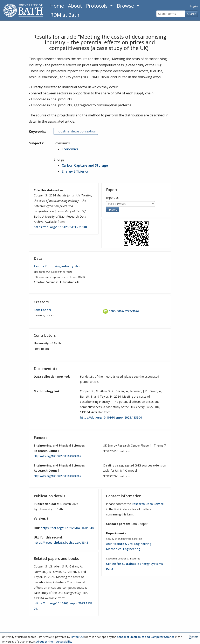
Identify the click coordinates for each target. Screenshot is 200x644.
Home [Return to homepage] (57, 6)
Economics (70, 149)
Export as (112, 198)
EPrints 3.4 (77, 637)
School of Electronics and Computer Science (146, 637)
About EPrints (45, 642)
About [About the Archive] (75, 6)
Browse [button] (126, 6)
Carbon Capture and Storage (85, 165)
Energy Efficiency (75, 171)
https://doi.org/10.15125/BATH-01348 (60, 227)
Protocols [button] (97, 6)
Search (192, 14)
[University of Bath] (23, 10)
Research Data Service (148, 504)
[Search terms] (171, 14)
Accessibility (64, 642)
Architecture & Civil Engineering (129, 544)
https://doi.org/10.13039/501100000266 (57, 456)
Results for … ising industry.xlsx (57, 266)
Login (194, 6)
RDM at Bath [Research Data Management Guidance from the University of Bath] (65, 15)
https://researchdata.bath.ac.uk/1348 (61, 542)
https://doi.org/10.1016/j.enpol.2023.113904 (111, 417)
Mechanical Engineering (123, 549)
